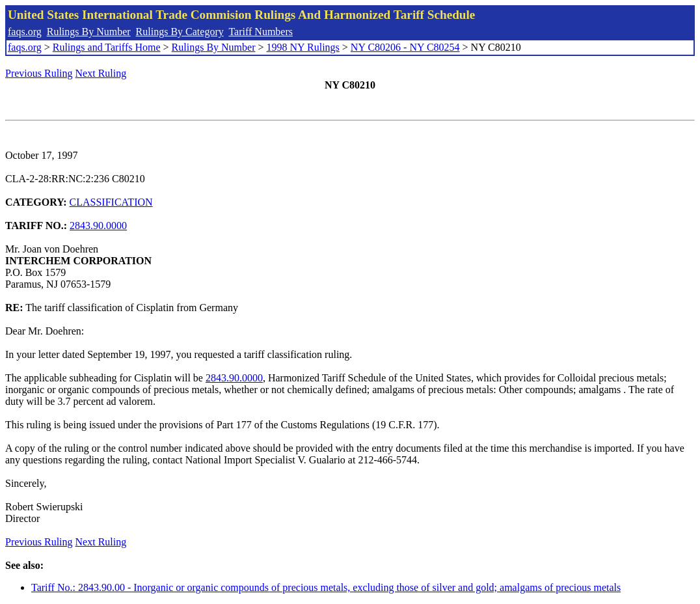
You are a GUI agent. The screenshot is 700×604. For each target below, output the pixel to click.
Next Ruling (101, 73)
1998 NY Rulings (303, 47)
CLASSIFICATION (111, 202)
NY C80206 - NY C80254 (405, 47)
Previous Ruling (39, 73)
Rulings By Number (89, 32)
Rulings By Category (180, 32)
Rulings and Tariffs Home (107, 47)
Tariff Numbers (261, 32)
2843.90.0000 (98, 226)
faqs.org (25, 32)
